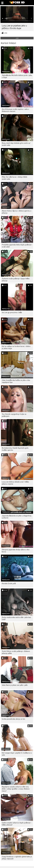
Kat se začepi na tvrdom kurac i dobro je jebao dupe (16, 347)
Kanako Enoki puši (9, 583)
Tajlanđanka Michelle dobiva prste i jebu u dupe (17, 76)
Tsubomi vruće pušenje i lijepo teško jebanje (16, 280)
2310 (6, 33)
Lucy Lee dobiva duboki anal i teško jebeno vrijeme (15, 483)
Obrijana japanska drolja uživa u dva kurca (16, 551)
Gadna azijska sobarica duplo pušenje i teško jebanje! (16, 824)
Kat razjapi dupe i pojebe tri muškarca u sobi (17, 754)
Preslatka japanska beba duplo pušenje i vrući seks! (17, 246)
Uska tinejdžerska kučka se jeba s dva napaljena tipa (16, 381)
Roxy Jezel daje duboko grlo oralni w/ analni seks (16, 144)
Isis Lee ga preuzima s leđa (12, 312)
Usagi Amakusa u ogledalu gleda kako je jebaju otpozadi (17, 858)
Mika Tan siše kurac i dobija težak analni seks (14, 178)
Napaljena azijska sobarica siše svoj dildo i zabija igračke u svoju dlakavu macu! (16, 789)
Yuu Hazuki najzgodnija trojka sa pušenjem (14, 415)
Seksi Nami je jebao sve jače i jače (15, 685)
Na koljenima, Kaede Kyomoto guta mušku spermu (15, 449)
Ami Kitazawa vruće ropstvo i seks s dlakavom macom (15, 110)
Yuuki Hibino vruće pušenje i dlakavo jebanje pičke (16, 652)
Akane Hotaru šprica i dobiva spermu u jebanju (17, 212)
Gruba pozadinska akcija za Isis (13, 719)
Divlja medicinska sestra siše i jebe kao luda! (16, 618)
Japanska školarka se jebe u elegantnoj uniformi (17, 517)
